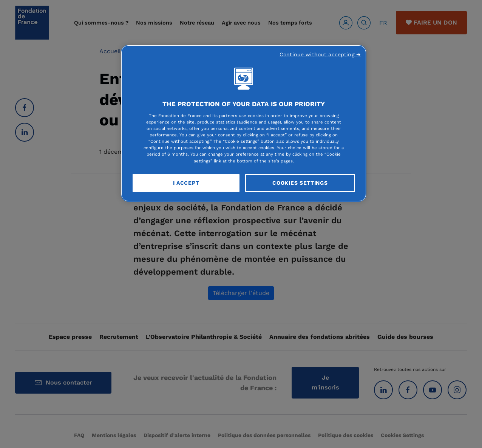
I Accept (186, 183)
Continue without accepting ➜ (320, 54)
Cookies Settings (300, 183)
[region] (244, 124)
